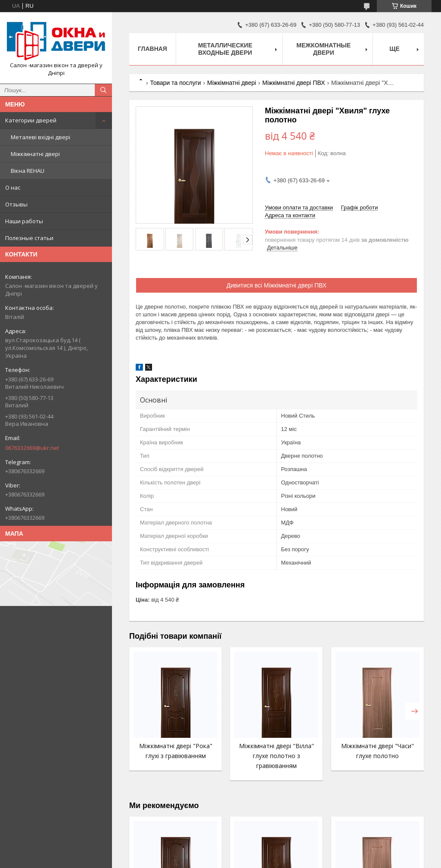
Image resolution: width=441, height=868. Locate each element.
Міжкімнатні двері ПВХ (294, 83)
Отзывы (16, 204)
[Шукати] (103, 90)
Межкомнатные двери (323, 49)
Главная (152, 49)
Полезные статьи (29, 238)
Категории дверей (31, 120)
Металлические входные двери (225, 49)
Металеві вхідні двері (40, 137)
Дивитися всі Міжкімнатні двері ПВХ (276, 285)
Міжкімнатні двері (35, 154)
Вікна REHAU (28, 171)
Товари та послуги (175, 83)
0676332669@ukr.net (32, 448)
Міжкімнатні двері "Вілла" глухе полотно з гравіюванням (276, 756)
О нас (13, 187)
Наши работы (24, 221)
